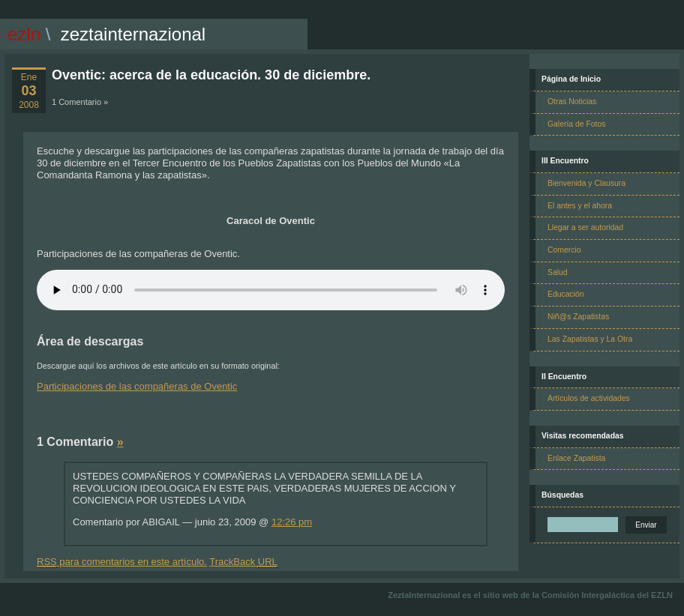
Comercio (564, 250)
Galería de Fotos (576, 124)
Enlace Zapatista (576, 458)
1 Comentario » (80, 102)
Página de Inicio (571, 79)
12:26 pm (292, 522)
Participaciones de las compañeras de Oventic (137, 386)
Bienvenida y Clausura (586, 183)
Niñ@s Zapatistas (578, 317)
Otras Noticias (572, 102)
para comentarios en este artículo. (122, 562)
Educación (566, 294)
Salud (558, 272)
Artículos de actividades (589, 398)
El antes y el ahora (580, 206)
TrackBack (243, 562)
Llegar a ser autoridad (585, 227)
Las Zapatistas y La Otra (590, 339)
